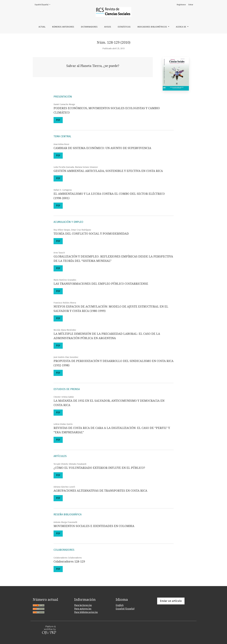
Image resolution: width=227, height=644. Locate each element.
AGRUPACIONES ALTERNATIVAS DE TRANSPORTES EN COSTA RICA (100, 491)
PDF (58, 120)
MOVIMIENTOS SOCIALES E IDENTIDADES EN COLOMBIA (94, 526)
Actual (42, 27)
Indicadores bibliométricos (152, 27)
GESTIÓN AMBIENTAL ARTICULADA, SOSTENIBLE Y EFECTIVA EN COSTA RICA (108, 171)
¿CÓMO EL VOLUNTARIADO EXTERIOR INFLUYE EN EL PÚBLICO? (99, 468)
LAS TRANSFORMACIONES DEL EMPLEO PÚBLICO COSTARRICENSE (101, 284)
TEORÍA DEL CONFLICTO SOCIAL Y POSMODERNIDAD (91, 234)
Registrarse (181, 5)
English (120, 605)
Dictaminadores (89, 27)
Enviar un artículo (171, 601)
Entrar (191, 5)
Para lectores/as (83, 605)
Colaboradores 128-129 (69, 561)
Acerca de (181, 27)
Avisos (108, 27)
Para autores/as (83, 609)
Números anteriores (63, 27)
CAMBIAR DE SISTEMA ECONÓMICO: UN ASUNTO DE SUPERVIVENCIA (102, 148)
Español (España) (43, 4)
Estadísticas (124, 27)
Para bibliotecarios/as (86, 612)
